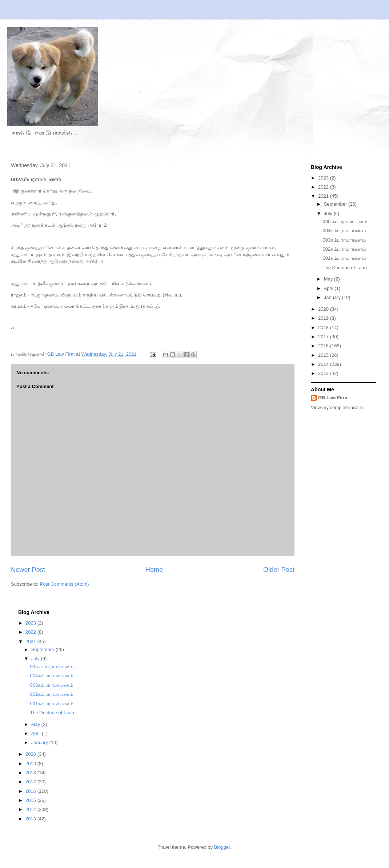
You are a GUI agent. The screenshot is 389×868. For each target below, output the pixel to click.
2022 (324, 187)
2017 (324, 337)
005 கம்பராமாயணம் (345, 221)
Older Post (279, 570)
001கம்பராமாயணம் (344, 258)
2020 (324, 309)
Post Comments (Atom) (65, 584)
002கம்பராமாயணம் (344, 249)
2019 (324, 318)
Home (154, 570)
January (333, 297)
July (329, 213)
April (329, 288)
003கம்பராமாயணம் (344, 240)
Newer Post (28, 570)
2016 (324, 346)
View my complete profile (337, 407)
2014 (324, 364)
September (336, 204)
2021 (324, 196)
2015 (324, 355)
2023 (324, 178)
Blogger (222, 847)
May (329, 279)
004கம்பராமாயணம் (344, 231)
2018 (324, 328)
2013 (324, 373)
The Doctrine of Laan (344, 268)
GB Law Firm (333, 398)
